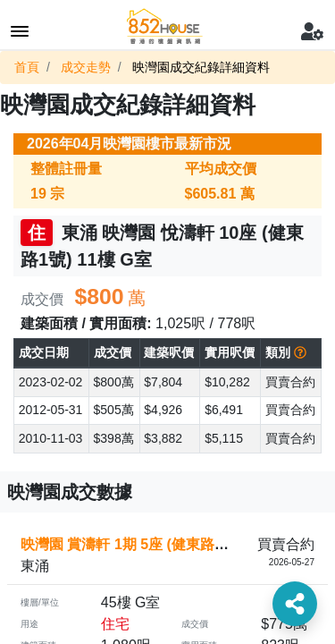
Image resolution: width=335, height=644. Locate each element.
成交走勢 (86, 67)
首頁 (27, 67)
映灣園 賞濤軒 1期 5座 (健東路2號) (131, 544)
